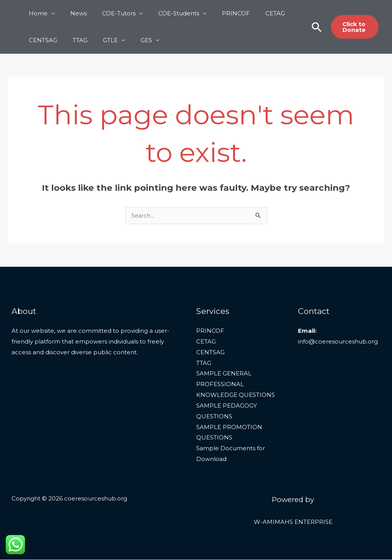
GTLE (101, 40)
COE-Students (165, 13)
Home (36, 13)
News (73, 13)
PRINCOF (219, 13)
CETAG (254, 13)
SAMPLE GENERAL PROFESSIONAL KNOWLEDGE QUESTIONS (236, 384)
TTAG (74, 40)
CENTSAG (41, 40)
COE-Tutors (109, 13)
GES (133, 40)
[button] (313, 27)
